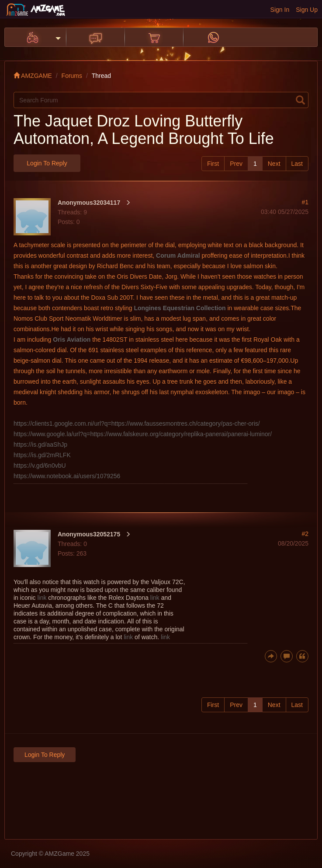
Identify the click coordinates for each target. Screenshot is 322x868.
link (42, 598)
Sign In (280, 10)
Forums (72, 76)
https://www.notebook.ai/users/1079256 (67, 476)
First (213, 164)
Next (274, 164)
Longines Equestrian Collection (180, 308)
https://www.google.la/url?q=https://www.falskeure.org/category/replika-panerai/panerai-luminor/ (143, 434)
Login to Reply (47, 163)
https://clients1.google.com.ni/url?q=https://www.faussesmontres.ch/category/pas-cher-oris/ (137, 423)
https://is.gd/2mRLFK (42, 455)
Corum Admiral (178, 255)
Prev (236, 164)
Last (297, 164)
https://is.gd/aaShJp (40, 444)
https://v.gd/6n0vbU (40, 465)
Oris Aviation (72, 339)
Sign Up (307, 10)
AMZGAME (33, 76)
